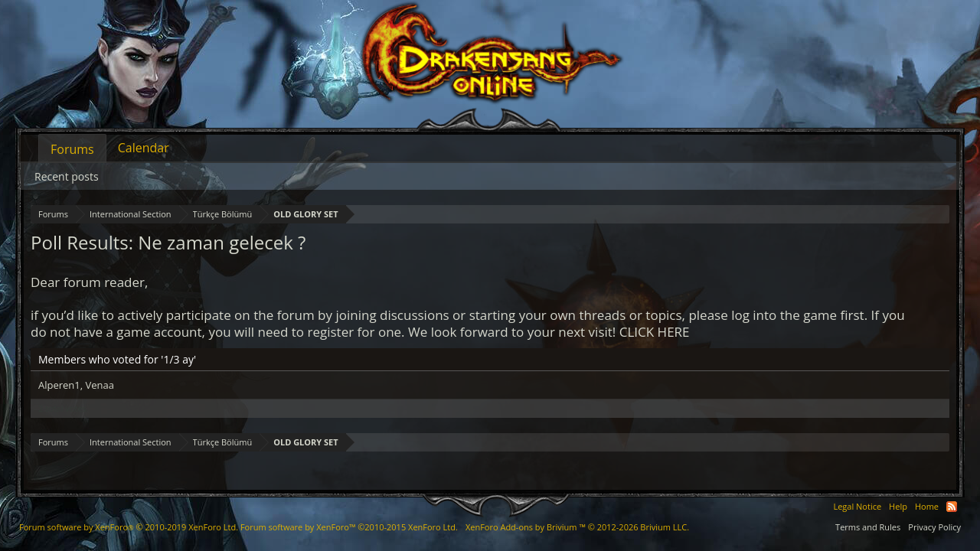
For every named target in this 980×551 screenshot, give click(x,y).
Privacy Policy (934, 527)
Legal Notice (857, 506)
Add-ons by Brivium (577, 527)
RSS (952, 507)
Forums (72, 149)
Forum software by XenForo (129, 527)
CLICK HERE (655, 332)
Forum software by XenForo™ (349, 527)
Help (898, 506)
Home (927, 506)
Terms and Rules (868, 527)
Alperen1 (59, 385)
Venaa (100, 385)
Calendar (144, 148)
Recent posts (67, 176)
